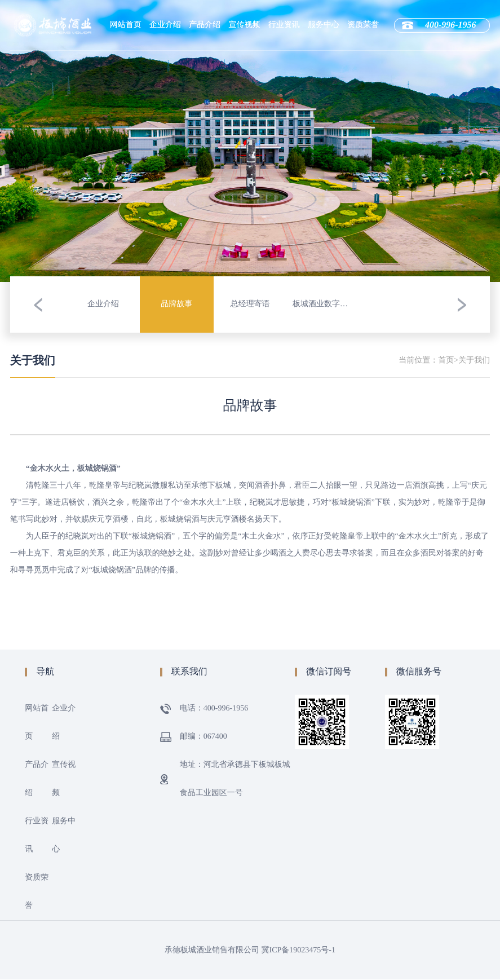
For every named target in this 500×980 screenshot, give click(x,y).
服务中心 (324, 25)
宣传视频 (245, 25)
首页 (446, 361)
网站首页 (126, 25)
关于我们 (474, 361)
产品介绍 (205, 25)
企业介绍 (165, 25)
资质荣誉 (363, 25)
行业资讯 (284, 25)
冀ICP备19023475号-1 (298, 950)
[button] (38, 304)
